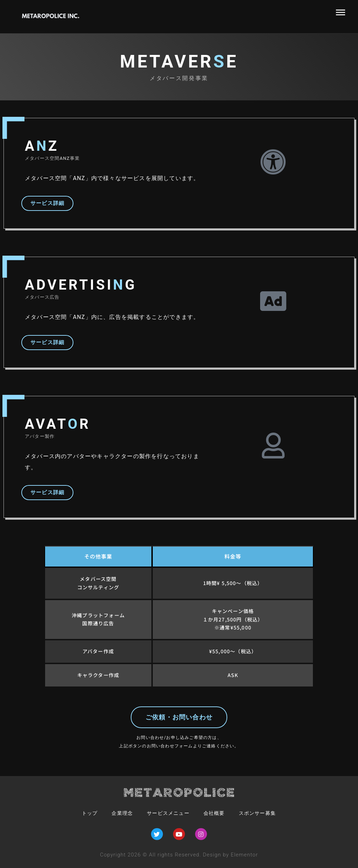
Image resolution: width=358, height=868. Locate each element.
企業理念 (117, 813)
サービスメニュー (167, 813)
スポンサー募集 (264, 813)
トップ (82, 813)
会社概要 (217, 813)
